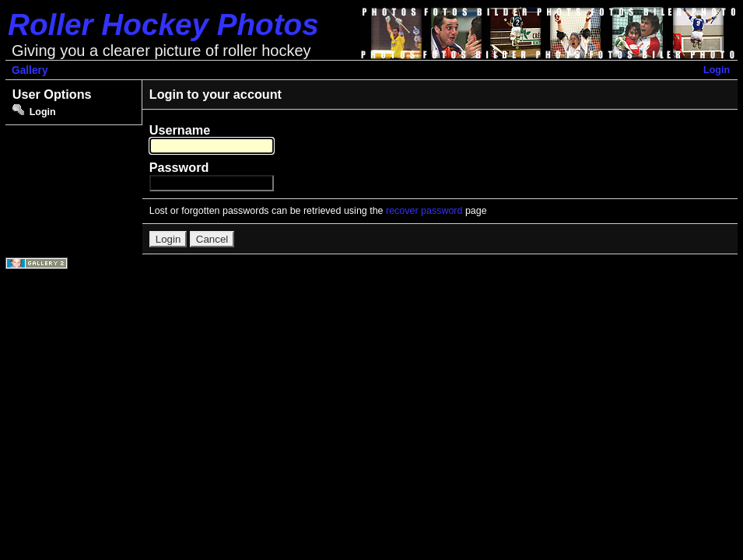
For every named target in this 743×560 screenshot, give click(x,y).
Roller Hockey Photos (163, 24)
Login (717, 70)
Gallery (30, 70)
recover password (424, 211)
